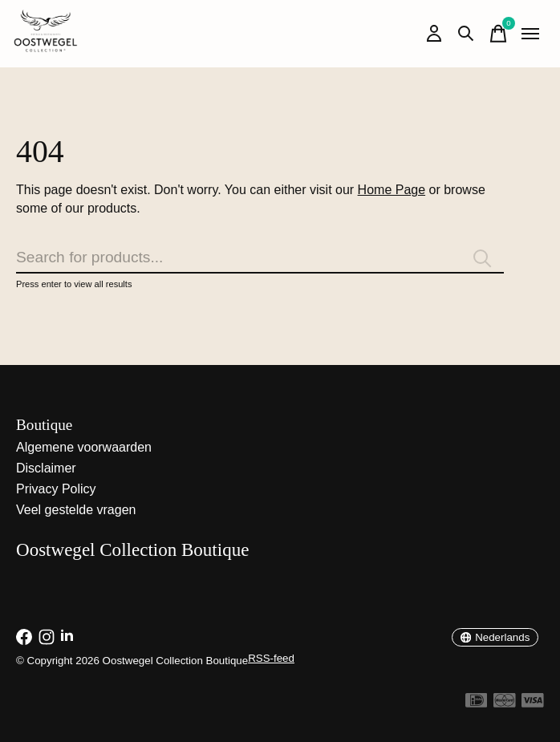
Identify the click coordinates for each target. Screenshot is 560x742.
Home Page (392, 190)
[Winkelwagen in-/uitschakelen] (498, 34)
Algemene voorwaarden (84, 447)
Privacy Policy (56, 489)
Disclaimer (46, 468)
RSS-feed (271, 658)
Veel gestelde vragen (76, 510)
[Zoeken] (260, 258)
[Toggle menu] (530, 34)
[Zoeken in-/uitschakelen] (466, 34)
